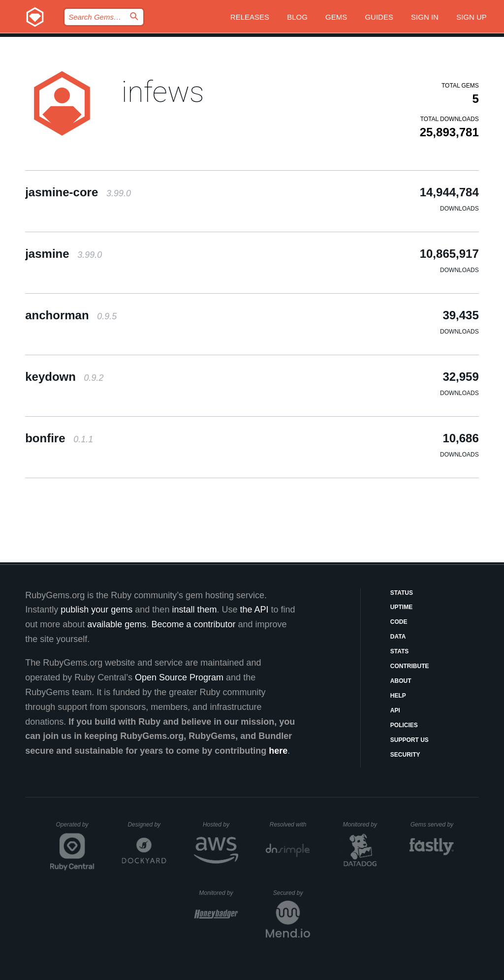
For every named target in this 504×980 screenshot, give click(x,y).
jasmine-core (78, 192)
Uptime (401, 607)
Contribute (410, 666)
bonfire (59, 438)
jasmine (63, 254)
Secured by (292, 893)
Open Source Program (179, 677)
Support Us (409, 740)
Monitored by (363, 825)
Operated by (75, 828)
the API (254, 610)
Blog (297, 17)
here (278, 751)
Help (398, 696)
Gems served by (432, 825)
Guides (379, 17)
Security (405, 755)
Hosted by (220, 825)
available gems (117, 624)
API (395, 710)
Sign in (425, 17)
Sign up (472, 17)
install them (194, 610)
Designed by (147, 825)
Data (398, 637)
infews (163, 92)
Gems (336, 17)
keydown (64, 377)
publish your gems (96, 610)
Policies (404, 725)
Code (399, 622)
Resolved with (290, 825)
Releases (250, 17)
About (401, 681)
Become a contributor (193, 624)
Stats (400, 651)
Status (402, 593)
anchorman (71, 315)
